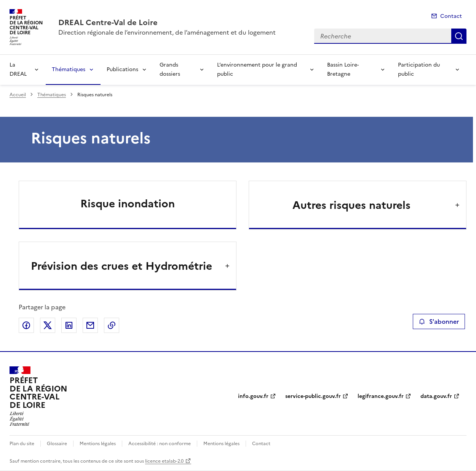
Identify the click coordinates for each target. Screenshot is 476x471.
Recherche (459, 36)
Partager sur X (48, 325)
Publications (122, 69)
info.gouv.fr (253, 396)
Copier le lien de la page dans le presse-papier (112, 325)
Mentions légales (98, 444)
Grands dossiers (170, 69)
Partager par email (90, 325)
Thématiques (69, 69)
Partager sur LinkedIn (69, 325)
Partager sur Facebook (26, 325)
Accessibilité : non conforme (160, 444)
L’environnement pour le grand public (257, 69)
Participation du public (419, 69)
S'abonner (439, 321)
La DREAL (18, 69)
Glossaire (57, 444)
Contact (451, 16)
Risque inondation (128, 204)
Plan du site (22, 444)
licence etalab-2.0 (164, 461)
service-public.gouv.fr (313, 396)
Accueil (18, 95)
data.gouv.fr (436, 396)
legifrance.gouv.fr (381, 396)
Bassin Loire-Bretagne (343, 69)
